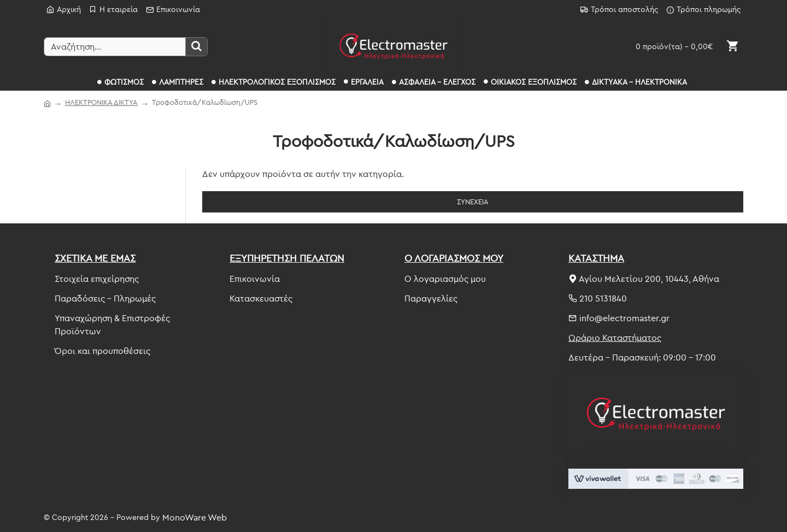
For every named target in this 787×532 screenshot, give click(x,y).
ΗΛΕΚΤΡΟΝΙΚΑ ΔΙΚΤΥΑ (101, 102)
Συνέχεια (473, 202)
